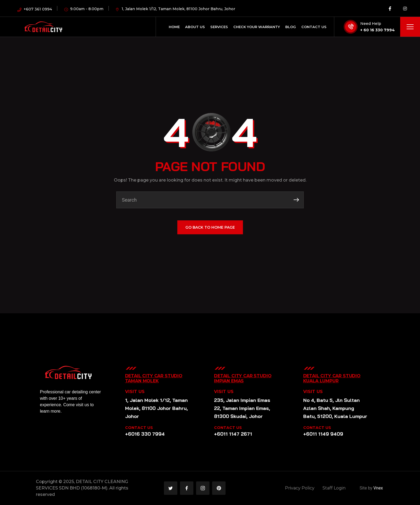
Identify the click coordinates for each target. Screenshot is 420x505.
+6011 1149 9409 (323, 434)
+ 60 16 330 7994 (378, 30)
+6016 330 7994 (145, 434)
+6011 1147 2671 (233, 434)
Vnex (378, 488)
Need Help (371, 24)
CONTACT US (139, 428)
